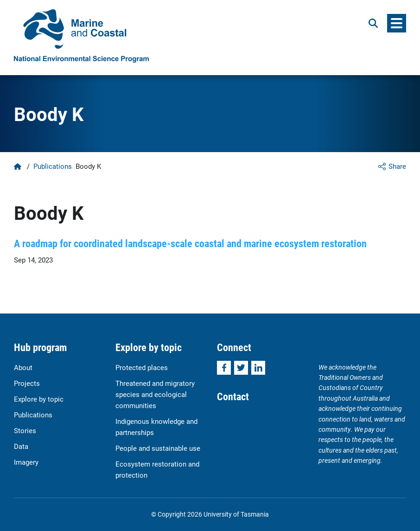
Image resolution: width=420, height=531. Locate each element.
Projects (27, 383)
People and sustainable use (158, 448)
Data (21, 446)
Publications (53, 166)
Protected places (142, 367)
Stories (25, 430)
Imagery (26, 462)
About (23, 367)
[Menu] (397, 23)
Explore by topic (39, 399)
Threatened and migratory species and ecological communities (155, 394)
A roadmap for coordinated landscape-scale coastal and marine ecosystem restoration (190, 243)
